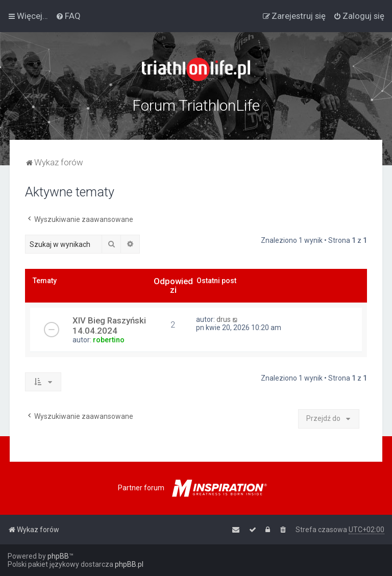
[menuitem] (68, 16)
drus (224, 319)
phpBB (58, 556)
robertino (109, 340)
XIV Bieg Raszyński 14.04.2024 (109, 325)
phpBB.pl (129, 564)
